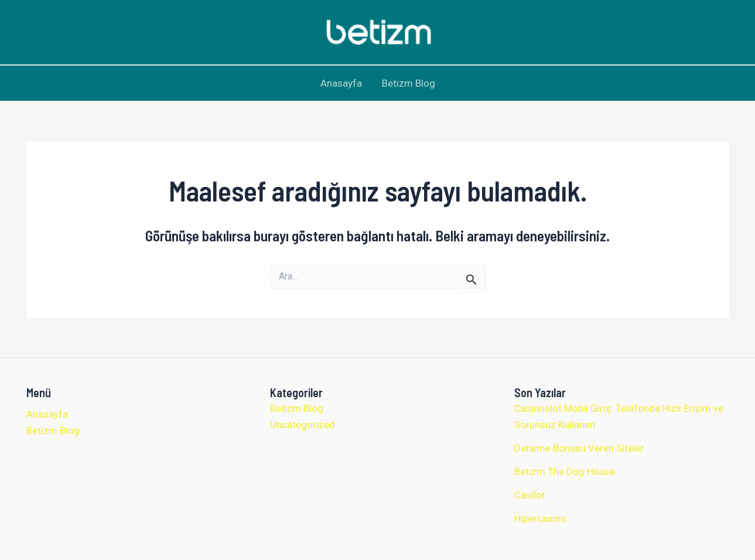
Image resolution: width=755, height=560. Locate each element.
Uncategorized (303, 425)
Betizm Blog (409, 83)
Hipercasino (540, 518)
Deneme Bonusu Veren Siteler (579, 448)
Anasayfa (341, 83)
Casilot (530, 495)
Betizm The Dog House (565, 472)
